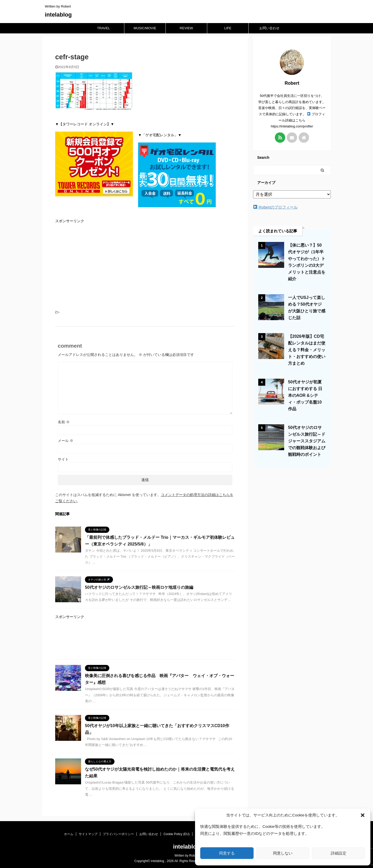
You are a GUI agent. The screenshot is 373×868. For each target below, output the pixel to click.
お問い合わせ (269, 28)
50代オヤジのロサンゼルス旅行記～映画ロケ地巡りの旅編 (139, 587)
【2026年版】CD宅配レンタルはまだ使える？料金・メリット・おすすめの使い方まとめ (307, 350)
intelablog (58, 15)
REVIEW (186, 28)
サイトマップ (88, 834)
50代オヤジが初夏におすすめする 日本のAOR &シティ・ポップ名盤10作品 (305, 395)
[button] (363, 815)
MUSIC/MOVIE (145, 28)
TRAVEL (104, 28)
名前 (64, 422)
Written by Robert (186, 856)
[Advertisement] (145, 265)
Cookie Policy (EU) (177, 834)
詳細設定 (339, 853)
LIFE (228, 28)
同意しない (283, 853)
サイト (63, 459)
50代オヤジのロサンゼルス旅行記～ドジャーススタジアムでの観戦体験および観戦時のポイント (307, 441)
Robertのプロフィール (275, 207)
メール (66, 441)
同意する (227, 853)
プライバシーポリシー (118, 834)
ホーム (69, 834)
